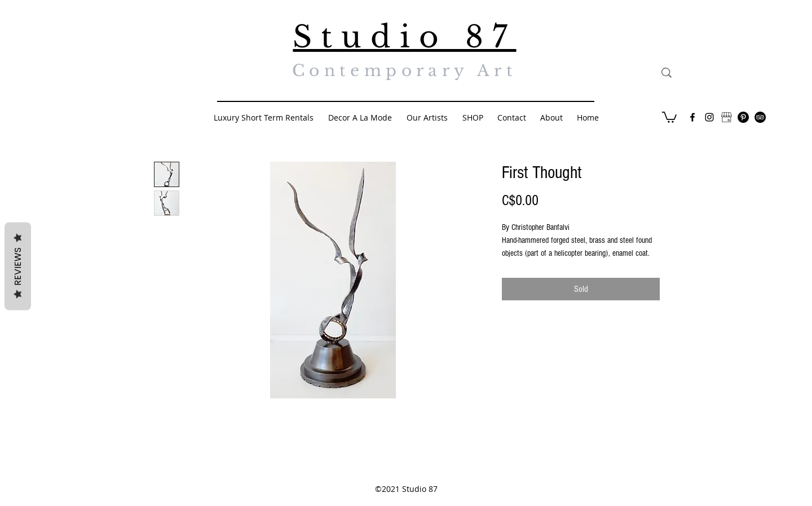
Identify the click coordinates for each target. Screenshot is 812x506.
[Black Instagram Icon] (709, 117)
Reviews (18, 267)
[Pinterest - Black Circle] (743, 117)
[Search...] (719, 73)
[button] (669, 117)
